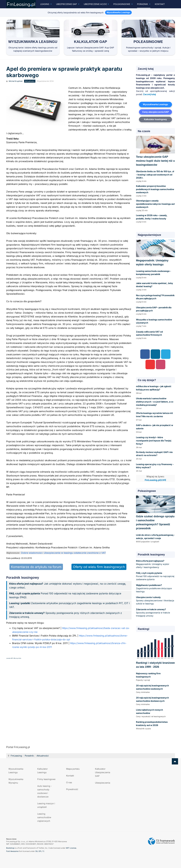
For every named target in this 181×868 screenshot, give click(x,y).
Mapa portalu (73, 769)
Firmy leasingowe (46, 779)
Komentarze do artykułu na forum (36, 567)
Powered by (161, 841)
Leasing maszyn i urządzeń (46, 805)
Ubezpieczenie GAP (68, 4)
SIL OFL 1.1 (40, 851)
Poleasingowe (123, 4)
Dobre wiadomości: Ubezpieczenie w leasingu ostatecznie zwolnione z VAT (63, 553)
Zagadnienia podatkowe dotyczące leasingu (154, 588)
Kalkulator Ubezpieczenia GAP (103, 772)
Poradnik (144, 4)
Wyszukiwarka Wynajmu (16, 781)
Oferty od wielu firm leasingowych (99, 567)
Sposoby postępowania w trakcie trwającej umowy (153, 613)
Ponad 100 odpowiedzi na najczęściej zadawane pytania (155, 576)
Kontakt (160, 4)
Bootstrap (10, 848)
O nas (69, 782)
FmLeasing (16, 756)
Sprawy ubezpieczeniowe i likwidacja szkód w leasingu (155, 600)
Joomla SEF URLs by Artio (14, 658)
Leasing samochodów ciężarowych (44, 817)
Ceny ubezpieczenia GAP (155, 112)
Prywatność (72, 789)
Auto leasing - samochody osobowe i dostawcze (45, 791)
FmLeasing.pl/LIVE (155, 480)
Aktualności (43, 756)
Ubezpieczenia (103, 783)
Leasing (46, 4)
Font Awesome (12, 851)
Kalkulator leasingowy (155, 119)
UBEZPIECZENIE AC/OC (96, 4)
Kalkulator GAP (90, 42)
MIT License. (71, 848)
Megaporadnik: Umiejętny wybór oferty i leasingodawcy (153, 564)
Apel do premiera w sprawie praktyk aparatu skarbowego (64, 72)
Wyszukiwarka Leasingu (33, 42)
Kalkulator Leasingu (42, 771)
